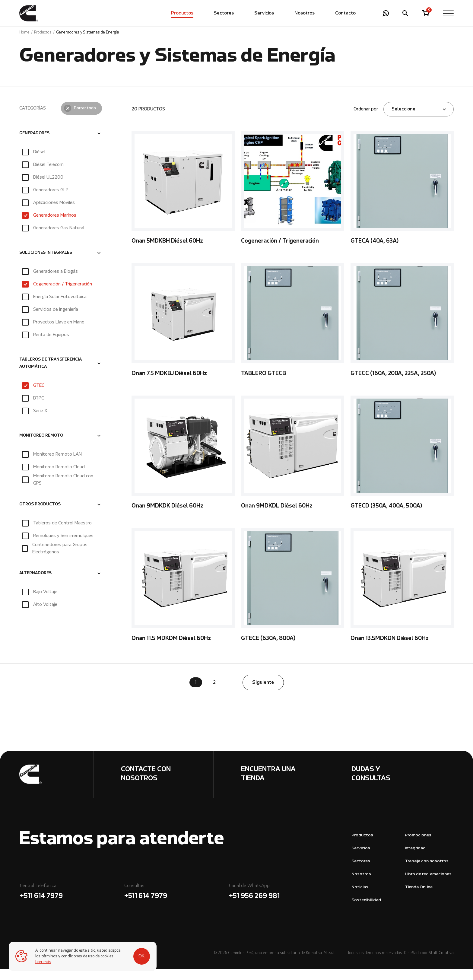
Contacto (345, 14)
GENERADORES (34, 144)
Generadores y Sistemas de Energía (88, 33)
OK (136, 953)
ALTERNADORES (35, 584)
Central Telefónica (72, 903)
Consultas (176, 903)
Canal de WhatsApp (281, 903)
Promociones (418, 846)
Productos (182, 14)
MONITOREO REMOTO (41, 447)
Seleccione (403, 120)
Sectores (224, 14)
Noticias (360, 898)
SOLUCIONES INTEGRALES (46, 264)
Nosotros (305, 14)
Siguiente (263, 693)
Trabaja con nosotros (427, 872)
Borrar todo (85, 119)
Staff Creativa (441, 964)
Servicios (264, 14)
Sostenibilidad (366, 911)
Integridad (415, 859)
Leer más (44, 962)
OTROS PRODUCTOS (40, 515)
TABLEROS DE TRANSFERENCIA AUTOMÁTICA (51, 374)
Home (24, 33)
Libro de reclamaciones (428, 885)
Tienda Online (419, 898)
